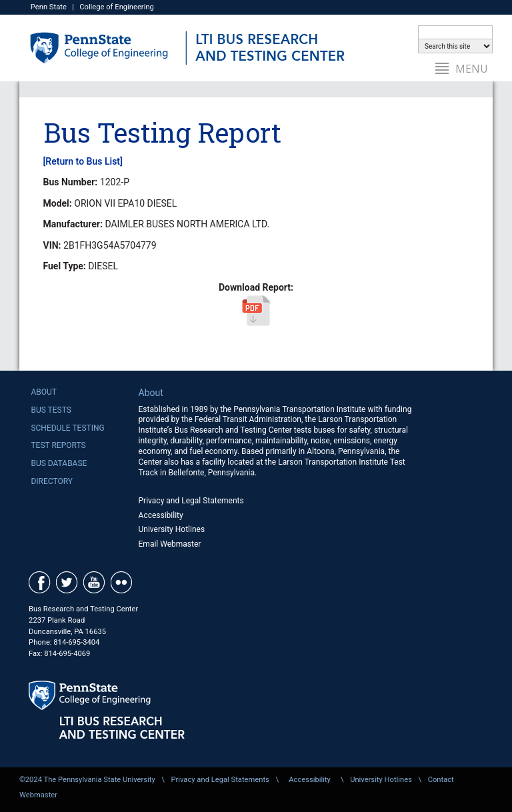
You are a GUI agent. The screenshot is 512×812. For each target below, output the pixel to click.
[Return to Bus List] (83, 161)
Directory (52, 481)
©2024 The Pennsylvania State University (87, 780)
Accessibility (161, 515)
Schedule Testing (67, 428)
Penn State (49, 7)
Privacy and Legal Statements (191, 501)
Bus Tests (51, 410)
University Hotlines (172, 529)
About (44, 392)
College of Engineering (117, 7)
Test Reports (58, 445)
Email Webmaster (170, 544)
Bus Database (59, 463)
